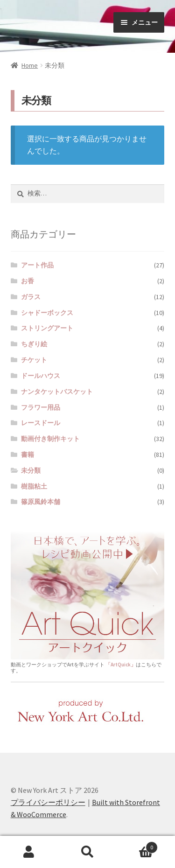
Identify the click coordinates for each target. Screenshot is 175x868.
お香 (28, 281)
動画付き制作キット (50, 439)
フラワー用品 (41, 407)
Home (30, 65)
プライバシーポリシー (48, 802)
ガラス (31, 297)
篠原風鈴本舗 (41, 502)
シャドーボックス (47, 313)
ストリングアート (47, 328)
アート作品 (37, 265)
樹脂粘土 (34, 486)
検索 (87, 852)
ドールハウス (41, 376)
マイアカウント (29, 852)
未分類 (31, 470)
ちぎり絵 (34, 344)
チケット (34, 360)
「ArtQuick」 (121, 665)
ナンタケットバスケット (57, 392)
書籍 (28, 455)
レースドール (41, 423)
